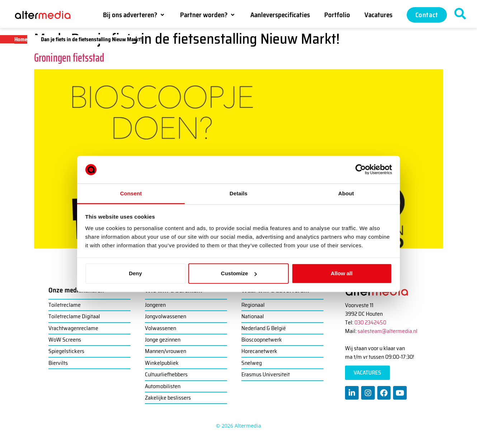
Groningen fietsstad (69, 58)
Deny (135, 273)
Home (21, 39)
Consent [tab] (131, 193)
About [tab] (346, 193)
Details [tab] (238, 193)
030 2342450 (370, 322)
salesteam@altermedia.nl (388, 331)
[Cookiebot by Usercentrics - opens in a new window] (361, 170)
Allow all (342, 273)
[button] (134, 15)
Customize (239, 273)
